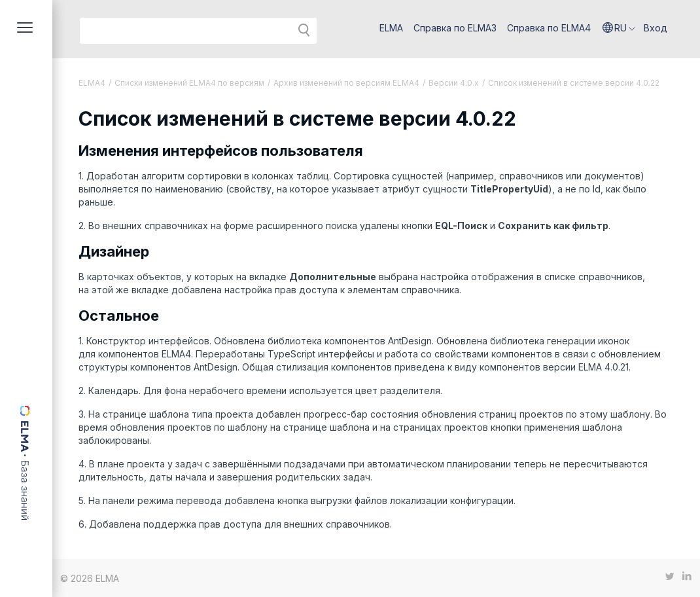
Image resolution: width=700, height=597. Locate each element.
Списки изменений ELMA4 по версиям (189, 83)
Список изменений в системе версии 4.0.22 (574, 83)
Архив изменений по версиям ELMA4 (346, 83)
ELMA (391, 28)
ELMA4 (92, 83)
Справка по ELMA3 (455, 28)
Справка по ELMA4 (549, 28)
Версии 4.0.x (454, 83)
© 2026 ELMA (90, 578)
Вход (656, 28)
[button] (619, 28)
